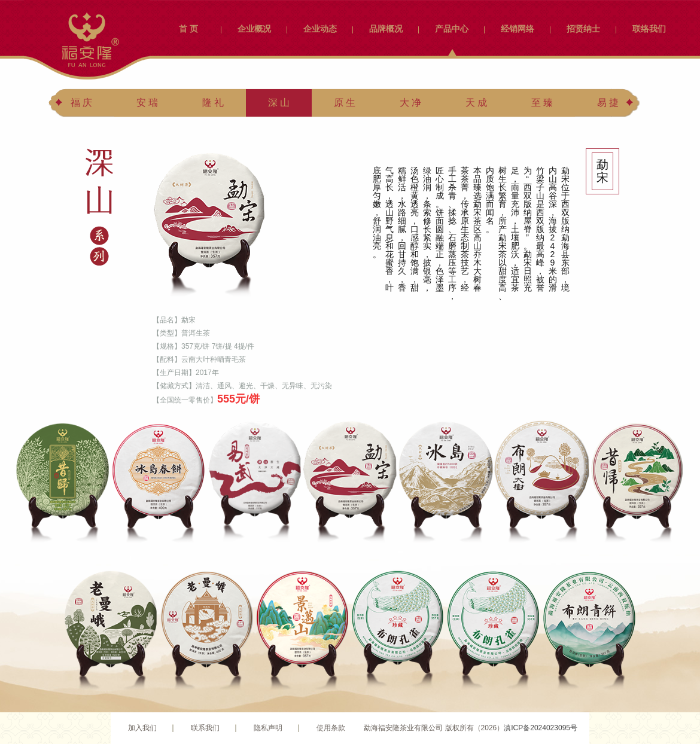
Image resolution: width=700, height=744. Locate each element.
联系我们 (205, 728)
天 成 (476, 103)
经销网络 (518, 29)
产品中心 (452, 29)
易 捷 (608, 103)
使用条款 (331, 728)
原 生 (345, 103)
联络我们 (649, 29)
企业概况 (254, 29)
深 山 (279, 103)
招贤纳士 (583, 29)
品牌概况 (386, 29)
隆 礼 (213, 103)
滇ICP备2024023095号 (541, 728)
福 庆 (81, 103)
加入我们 (142, 728)
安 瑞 (147, 103)
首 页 (188, 29)
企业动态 (320, 29)
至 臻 (542, 103)
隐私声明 (268, 728)
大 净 (410, 103)
